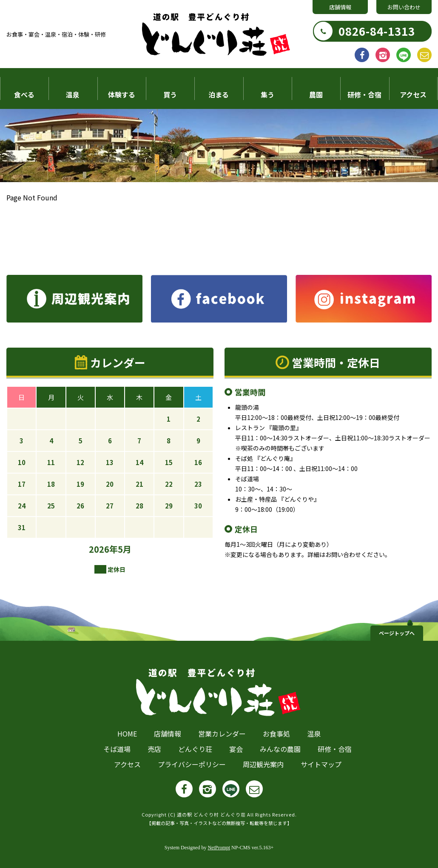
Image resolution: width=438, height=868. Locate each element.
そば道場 (117, 749)
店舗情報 (340, 7)
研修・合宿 (364, 94)
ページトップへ (397, 633)
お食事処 (276, 734)
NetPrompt (219, 848)
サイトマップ (321, 764)
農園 (316, 94)
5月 (125, 549)
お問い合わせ (404, 7)
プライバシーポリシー (192, 764)
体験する (122, 94)
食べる (24, 94)
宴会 (236, 749)
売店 (154, 749)
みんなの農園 (280, 749)
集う (267, 94)
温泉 (73, 94)
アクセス (413, 94)
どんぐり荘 (195, 749)
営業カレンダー (222, 734)
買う (170, 94)
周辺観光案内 (263, 764)
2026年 (103, 549)
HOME (127, 734)
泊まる (219, 94)
